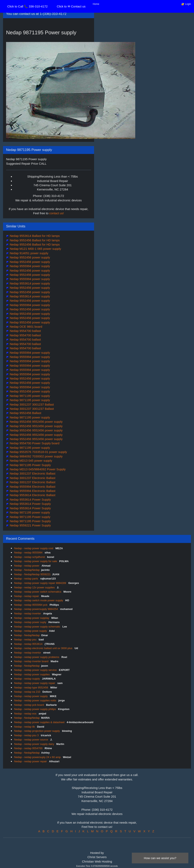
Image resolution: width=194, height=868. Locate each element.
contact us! (57, 213)
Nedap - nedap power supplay (32, 618)
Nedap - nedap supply (27, 679)
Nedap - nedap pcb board (29, 705)
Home (96, 4)
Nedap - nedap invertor (28, 653)
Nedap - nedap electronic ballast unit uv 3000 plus (44, 648)
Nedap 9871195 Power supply (30, 517)
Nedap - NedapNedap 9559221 (32, 574)
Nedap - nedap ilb (25, 727)
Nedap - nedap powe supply (31, 631)
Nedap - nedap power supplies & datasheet (40, 722)
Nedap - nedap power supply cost (34, 548)
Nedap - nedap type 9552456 (31, 688)
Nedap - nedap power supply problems (37, 657)
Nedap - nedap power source (31, 740)
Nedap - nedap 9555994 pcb (31, 605)
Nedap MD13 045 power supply (30, 461)
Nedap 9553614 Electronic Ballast (32, 495)
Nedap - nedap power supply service (36, 670)
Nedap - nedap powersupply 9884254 (36, 609)
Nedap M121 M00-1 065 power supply (35, 249)
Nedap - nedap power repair (31, 761)
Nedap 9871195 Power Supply (30, 465)
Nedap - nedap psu (26, 639)
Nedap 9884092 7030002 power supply (36, 456)
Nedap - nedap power (27, 566)
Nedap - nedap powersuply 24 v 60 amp (38, 757)
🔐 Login (186, 4)
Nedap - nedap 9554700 (29, 748)
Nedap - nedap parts (26, 579)
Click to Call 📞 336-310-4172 (27, 6)
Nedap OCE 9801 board (26, 327)
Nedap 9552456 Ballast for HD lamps (34, 240)
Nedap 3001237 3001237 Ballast (31, 404)
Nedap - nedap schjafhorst (30, 557)
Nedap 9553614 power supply (29, 283)
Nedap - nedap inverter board (32, 661)
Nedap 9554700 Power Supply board (34, 443)
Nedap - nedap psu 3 (27, 735)
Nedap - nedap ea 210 (28, 692)
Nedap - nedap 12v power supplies (35, 587)
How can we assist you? (160, 858)
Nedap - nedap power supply (31, 696)
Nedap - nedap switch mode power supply (39, 600)
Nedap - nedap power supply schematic (38, 627)
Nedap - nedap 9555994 (29, 553)
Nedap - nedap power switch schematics (38, 592)
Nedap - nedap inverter (28, 613)
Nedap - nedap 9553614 (29, 644)
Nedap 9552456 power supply (29, 257)
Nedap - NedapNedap (27, 570)
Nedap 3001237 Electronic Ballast (32, 473)
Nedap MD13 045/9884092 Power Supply (37, 469)
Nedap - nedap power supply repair (35, 683)
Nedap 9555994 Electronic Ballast (32, 487)
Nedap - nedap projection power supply (37, 731)
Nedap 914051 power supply (29, 253)
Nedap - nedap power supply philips (35, 709)
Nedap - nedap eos (26, 714)
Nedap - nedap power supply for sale (36, 561)
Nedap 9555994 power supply (29, 266)
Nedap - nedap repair (27, 596)
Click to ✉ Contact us (71, 6)
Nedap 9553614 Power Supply (30, 499)
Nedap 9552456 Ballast (25, 413)
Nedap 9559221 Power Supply (30, 525)
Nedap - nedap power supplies (32, 674)
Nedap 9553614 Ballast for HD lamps (34, 236)
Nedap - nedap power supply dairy (35, 744)
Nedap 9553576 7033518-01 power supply (38, 452)
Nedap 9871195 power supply (29, 396)
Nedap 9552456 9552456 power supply (36, 422)
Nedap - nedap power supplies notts (36, 700)
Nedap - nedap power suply (31, 622)
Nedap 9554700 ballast (25, 331)
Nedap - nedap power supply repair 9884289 (40, 583)
